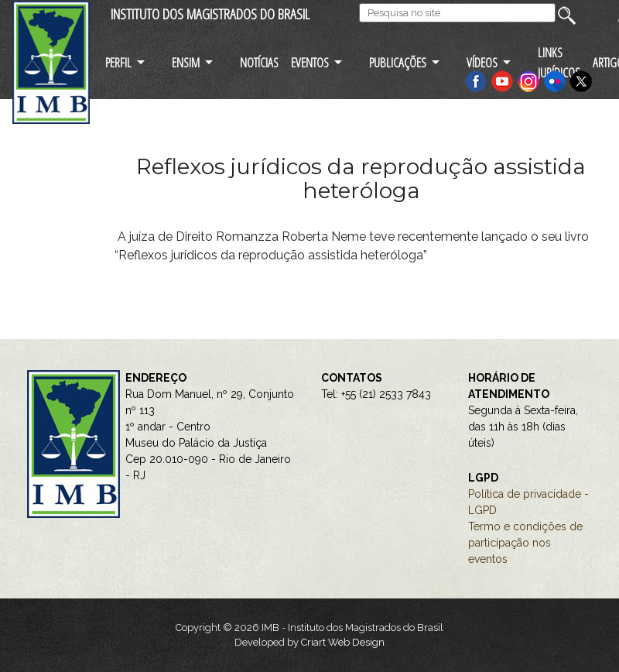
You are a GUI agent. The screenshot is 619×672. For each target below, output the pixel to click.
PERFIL (118, 62)
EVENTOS (310, 62)
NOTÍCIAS (259, 62)
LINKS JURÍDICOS (559, 62)
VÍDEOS (482, 62)
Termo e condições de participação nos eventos (525, 543)
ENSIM (186, 62)
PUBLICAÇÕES (398, 62)
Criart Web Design (343, 642)
